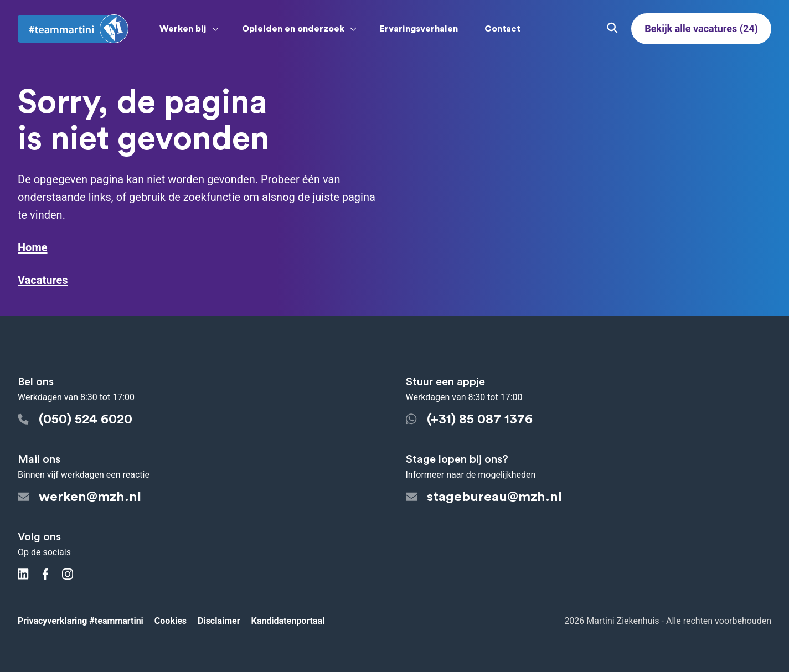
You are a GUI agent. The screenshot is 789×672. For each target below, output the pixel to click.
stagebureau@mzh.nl (484, 497)
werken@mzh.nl (79, 497)
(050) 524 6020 (75, 420)
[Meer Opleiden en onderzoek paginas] (353, 29)
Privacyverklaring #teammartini (81, 621)
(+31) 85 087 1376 (469, 420)
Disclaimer (219, 621)
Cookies (171, 621)
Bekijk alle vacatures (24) (701, 29)
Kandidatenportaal (288, 621)
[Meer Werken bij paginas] (215, 29)
